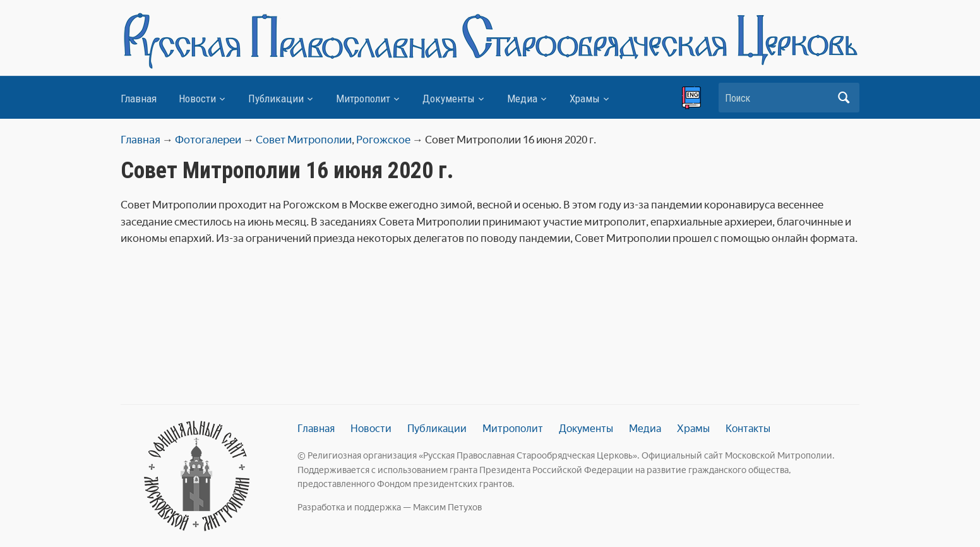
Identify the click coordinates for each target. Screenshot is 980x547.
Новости (197, 99)
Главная (139, 99)
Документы (449, 99)
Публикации (276, 99)
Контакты (748, 429)
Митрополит (363, 99)
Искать (844, 98)
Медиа (522, 99)
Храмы (585, 99)
